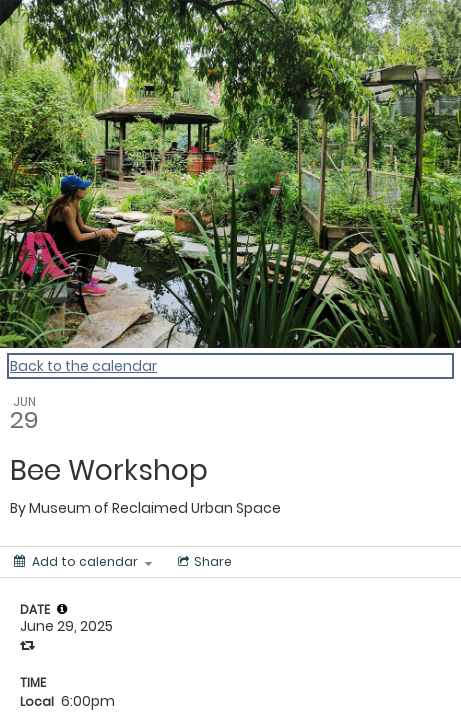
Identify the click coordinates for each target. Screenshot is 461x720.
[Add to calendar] (83, 562)
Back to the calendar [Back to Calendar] (83, 366)
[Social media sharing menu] (203, 562)
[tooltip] (62, 609)
